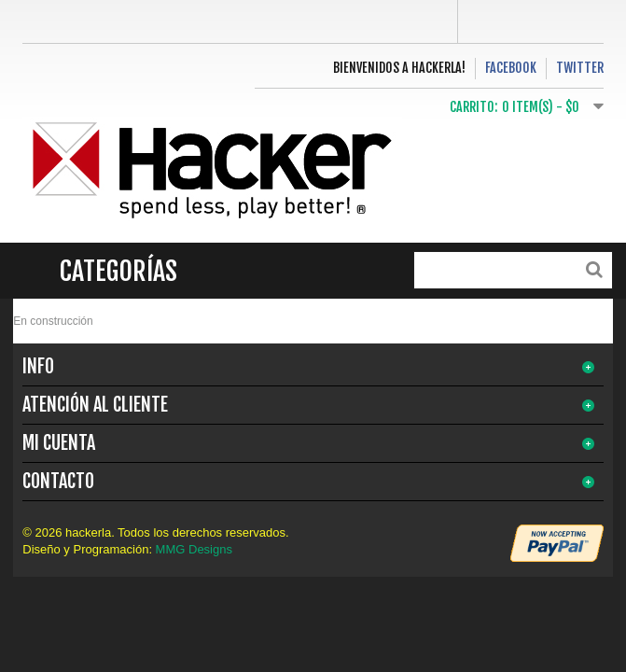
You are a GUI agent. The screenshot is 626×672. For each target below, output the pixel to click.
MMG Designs (194, 549)
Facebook (511, 68)
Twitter (580, 68)
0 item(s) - (541, 107)
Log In (531, 21)
